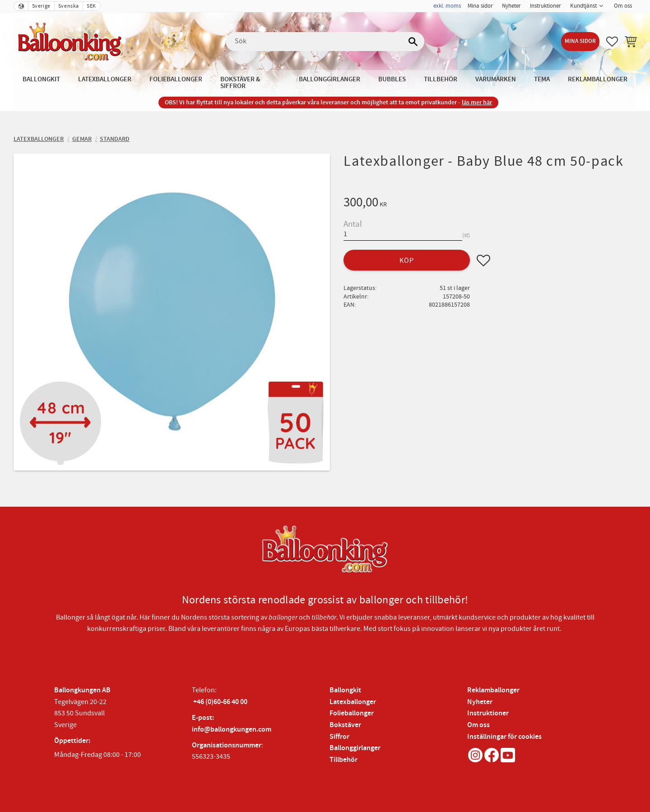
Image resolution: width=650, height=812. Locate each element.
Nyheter (480, 702)
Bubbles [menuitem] (392, 79)
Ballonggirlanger (355, 748)
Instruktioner (488, 713)
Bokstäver (345, 725)
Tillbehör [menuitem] (441, 79)
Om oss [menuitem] (623, 6)
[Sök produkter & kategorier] (325, 42)
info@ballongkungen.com (232, 730)
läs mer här (477, 102)
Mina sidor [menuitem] (480, 6)
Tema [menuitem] (542, 79)
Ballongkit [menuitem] (41, 79)
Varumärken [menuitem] (496, 79)
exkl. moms (447, 6)
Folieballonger (352, 713)
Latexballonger (353, 702)
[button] (612, 42)
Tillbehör (344, 760)
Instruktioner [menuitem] (546, 6)
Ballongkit (345, 690)
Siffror (339, 737)
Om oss (478, 725)
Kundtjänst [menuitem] (583, 6)
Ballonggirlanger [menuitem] (330, 79)
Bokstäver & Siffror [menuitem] (240, 83)
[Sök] (413, 42)
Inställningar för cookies (504, 737)
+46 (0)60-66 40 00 (220, 702)
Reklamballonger (493, 690)
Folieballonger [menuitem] (176, 79)
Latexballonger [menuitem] (105, 79)
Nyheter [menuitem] (511, 6)
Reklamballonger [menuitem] (598, 79)
